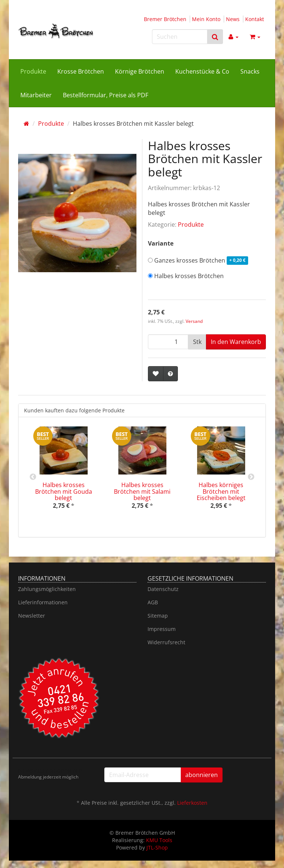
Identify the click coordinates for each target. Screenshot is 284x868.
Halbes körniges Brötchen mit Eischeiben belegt (221, 491)
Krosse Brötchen (81, 71)
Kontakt (255, 19)
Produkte (33, 71)
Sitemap (158, 616)
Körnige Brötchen (140, 71)
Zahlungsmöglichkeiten (47, 589)
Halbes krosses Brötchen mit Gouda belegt (64, 491)
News (233, 19)
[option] (63, 474)
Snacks (250, 71)
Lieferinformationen (43, 602)
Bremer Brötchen (165, 19)
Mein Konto (206, 19)
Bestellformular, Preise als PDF (106, 95)
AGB (153, 602)
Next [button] (251, 477)
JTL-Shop (157, 847)
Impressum (162, 629)
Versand (194, 321)
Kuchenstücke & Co (202, 71)
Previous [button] (33, 477)
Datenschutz (163, 589)
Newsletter (32, 616)
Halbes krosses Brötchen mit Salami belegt (142, 491)
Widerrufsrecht (166, 642)
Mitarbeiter (36, 95)
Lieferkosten (192, 803)
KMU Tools (159, 840)
